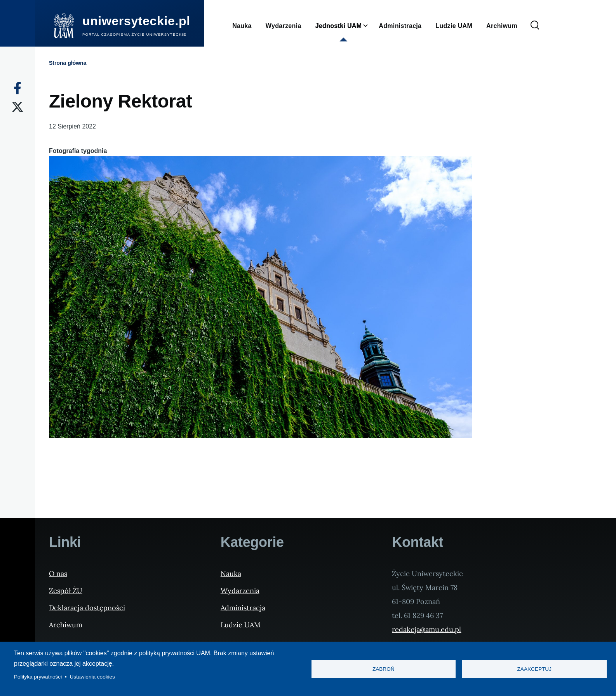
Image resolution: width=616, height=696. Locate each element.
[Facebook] (17, 88)
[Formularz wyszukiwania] (535, 26)
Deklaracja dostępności (87, 608)
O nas (58, 574)
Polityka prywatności (38, 677)
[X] (17, 107)
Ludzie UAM (241, 625)
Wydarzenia (240, 591)
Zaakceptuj (534, 669)
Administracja (243, 608)
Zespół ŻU (66, 591)
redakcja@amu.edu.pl (426, 629)
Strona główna (68, 63)
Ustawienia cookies (92, 677)
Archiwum (66, 625)
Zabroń (384, 669)
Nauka (231, 574)
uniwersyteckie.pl (136, 21)
